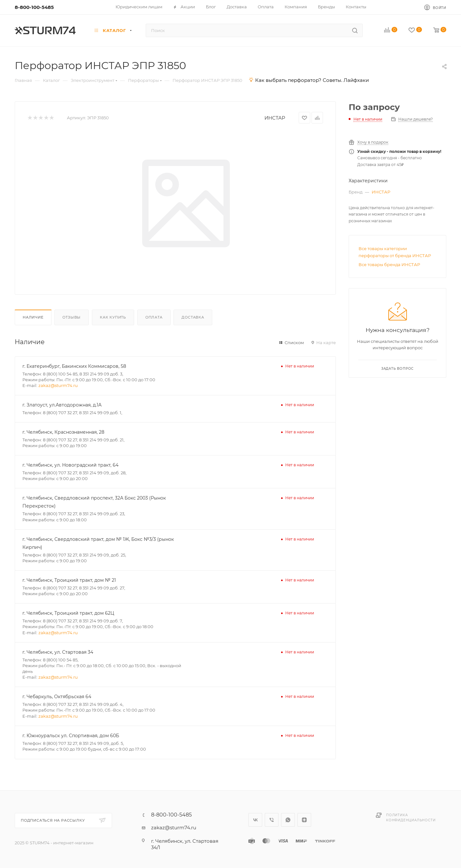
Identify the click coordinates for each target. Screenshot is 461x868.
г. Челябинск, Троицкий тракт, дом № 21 (69, 580)
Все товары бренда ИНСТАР (389, 264)
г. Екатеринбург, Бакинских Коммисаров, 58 (74, 366)
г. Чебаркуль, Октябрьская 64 (57, 697)
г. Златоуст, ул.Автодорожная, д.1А (62, 405)
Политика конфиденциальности (411, 818)
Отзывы (72, 317)
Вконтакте (255, 820)
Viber (272, 820)
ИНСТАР (275, 118)
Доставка (193, 317)
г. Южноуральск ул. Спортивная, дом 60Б (71, 736)
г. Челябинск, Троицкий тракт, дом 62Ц (68, 613)
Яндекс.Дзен (304, 820)
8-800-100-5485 (34, 7)
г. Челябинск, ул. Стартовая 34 (58, 652)
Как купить (113, 317)
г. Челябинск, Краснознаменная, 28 (63, 432)
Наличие (33, 317)
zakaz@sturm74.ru (58, 385)
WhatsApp (288, 820)
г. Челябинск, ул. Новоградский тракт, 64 (70, 465)
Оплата (154, 317)
